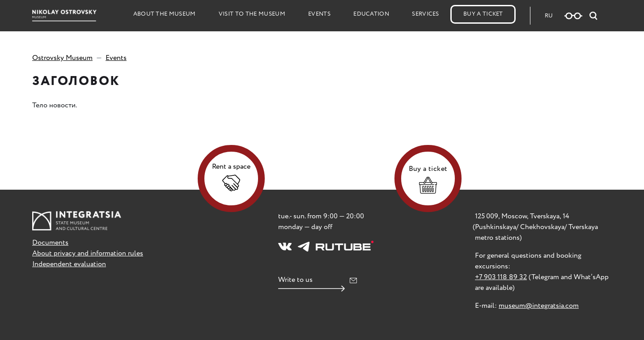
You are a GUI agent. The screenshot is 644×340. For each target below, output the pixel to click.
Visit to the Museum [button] (252, 14)
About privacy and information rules (88, 253)
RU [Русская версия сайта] (549, 16)
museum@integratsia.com (539, 306)
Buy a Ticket (483, 14)
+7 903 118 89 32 (501, 277)
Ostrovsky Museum (62, 58)
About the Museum (165, 14)
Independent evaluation (69, 264)
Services (426, 14)
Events (319, 14)
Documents (50, 243)
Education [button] (371, 14)
